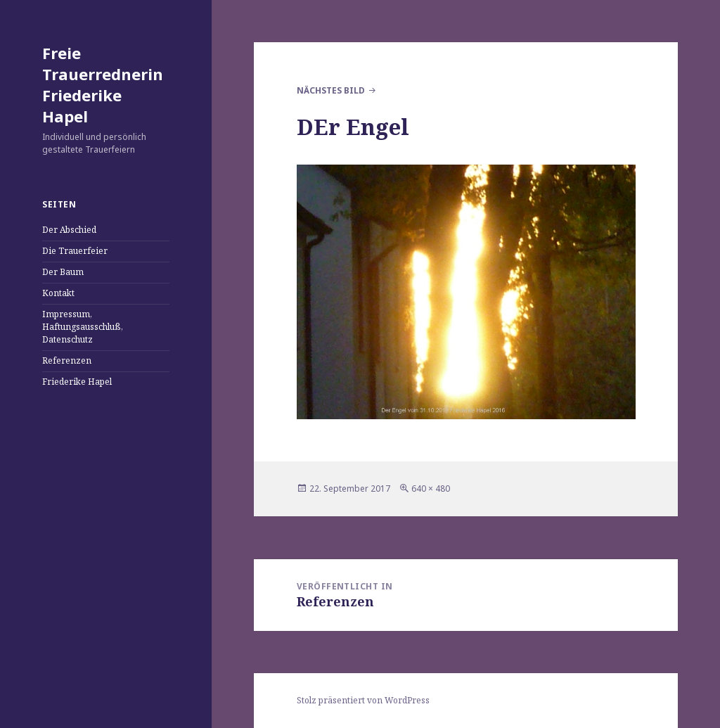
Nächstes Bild (331, 90)
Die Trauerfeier (75, 251)
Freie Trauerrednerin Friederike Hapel (103, 84)
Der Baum (63, 272)
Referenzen (67, 360)
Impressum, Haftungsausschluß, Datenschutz (83, 327)
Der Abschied (69, 230)
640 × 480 (431, 488)
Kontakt (58, 293)
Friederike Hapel (77, 382)
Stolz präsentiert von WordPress (363, 700)
